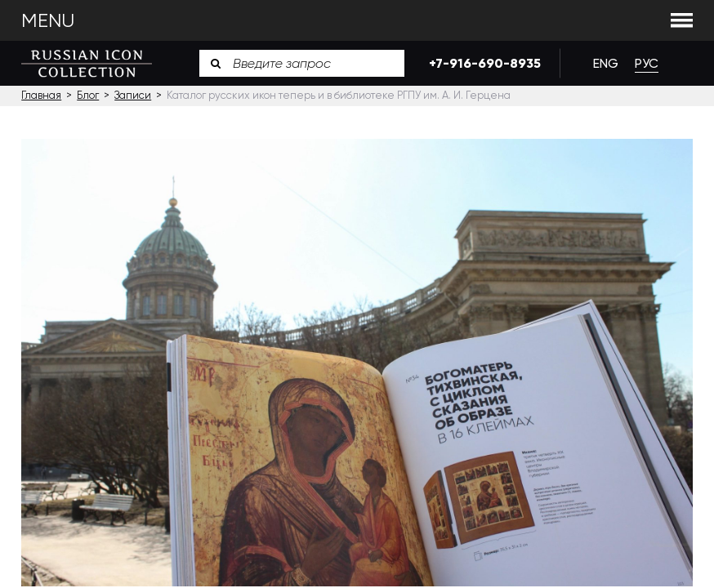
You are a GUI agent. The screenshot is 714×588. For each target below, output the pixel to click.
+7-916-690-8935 (482, 63)
